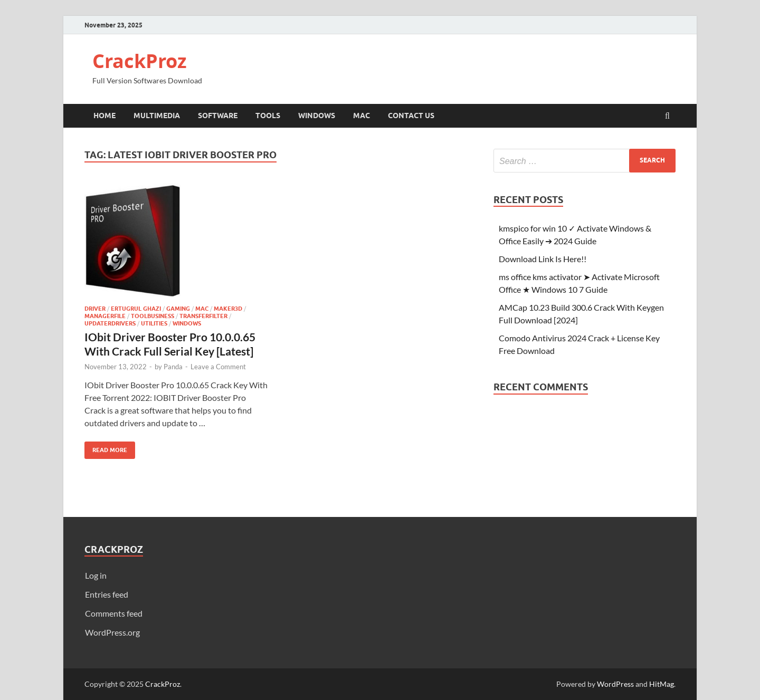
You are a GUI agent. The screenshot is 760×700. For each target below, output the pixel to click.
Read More (106, 448)
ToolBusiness (153, 316)
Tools (268, 116)
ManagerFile (105, 316)
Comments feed (114, 613)
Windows (317, 116)
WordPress (615, 684)
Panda (173, 367)
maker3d (228, 309)
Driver (95, 309)
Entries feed (107, 594)
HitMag (662, 684)
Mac (362, 116)
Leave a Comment (218, 367)
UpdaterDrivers (110, 323)
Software (218, 116)
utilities (154, 323)
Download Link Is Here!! (543, 259)
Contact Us (411, 116)
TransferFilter (203, 316)
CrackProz (140, 61)
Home (104, 116)
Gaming (178, 309)
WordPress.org (112, 632)
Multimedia (157, 116)
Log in (96, 575)
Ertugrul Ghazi (136, 309)
